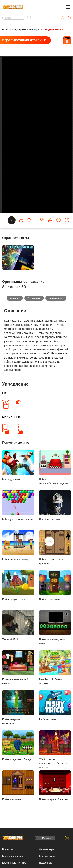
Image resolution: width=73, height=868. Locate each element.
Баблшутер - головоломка (18, 505)
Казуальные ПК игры (14, 863)
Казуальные (56, 298)
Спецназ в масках (55, 505)
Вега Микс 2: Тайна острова (55, 667)
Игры (5, 29)
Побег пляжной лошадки (18, 545)
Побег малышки (18, 785)
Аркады (15, 298)
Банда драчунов (18, 465)
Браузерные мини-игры (26, 29)
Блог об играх (47, 856)
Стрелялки (34, 298)
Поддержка (46, 863)
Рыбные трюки (55, 705)
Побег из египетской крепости (55, 547)
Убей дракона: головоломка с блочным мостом (55, 750)
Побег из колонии (55, 585)
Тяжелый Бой (18, 625)
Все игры (7, 849)
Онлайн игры (47, 849)
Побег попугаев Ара (18, 585)
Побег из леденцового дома (55, 627)
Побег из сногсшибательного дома (55, 467)
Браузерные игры (12, 856)
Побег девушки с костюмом (18, 707)
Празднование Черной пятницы (18, 667)
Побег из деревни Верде (18, 745)
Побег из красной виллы (55, 785)
